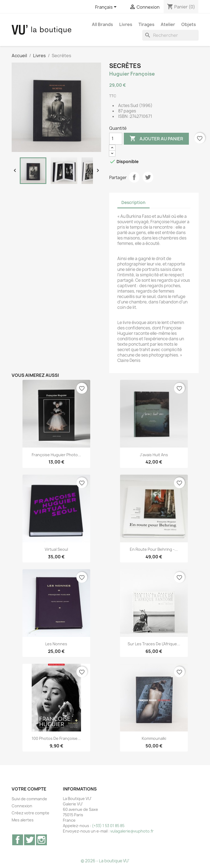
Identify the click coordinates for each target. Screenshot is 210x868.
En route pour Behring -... (154, 549)
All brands (102, 24)
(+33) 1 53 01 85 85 (108, 826)
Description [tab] (133, 203)
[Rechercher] (170, 35)
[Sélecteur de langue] (107, 7)
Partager (134, 177)
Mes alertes (23, 820)
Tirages (146, 24)
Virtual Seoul (56, 549)
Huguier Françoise (132, 74)
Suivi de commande (29, 799)
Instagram (41, 840)
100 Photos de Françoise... (56, 738)
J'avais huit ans (154, 455)
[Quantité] (116, 139)
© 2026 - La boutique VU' (105, 861)
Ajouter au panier (156, 139)
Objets (189, 24)
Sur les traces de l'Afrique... (154, 644)
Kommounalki (154, 738)
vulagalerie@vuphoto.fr (132, 831)
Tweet (148, 177)
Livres (126, 24)
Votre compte (29, 789)
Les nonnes (56, 644)
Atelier (168, 24)
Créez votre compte (30, 813)
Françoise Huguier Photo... (56, 455)
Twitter (30, 840)
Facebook (18, 840)
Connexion (22, 806)
